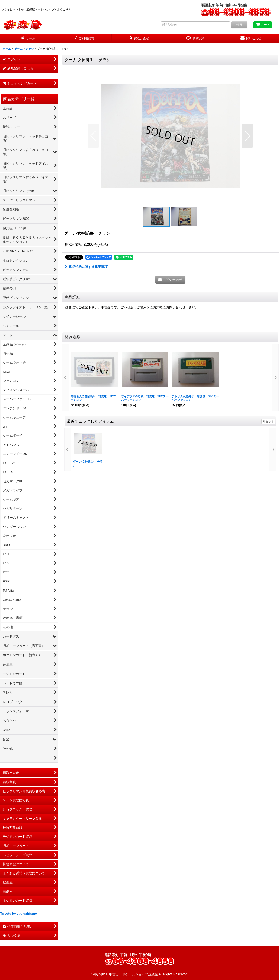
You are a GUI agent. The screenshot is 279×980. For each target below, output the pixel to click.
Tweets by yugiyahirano (19, 914)
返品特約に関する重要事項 (86, 267)
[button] (93, 136)
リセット (268, 421)
